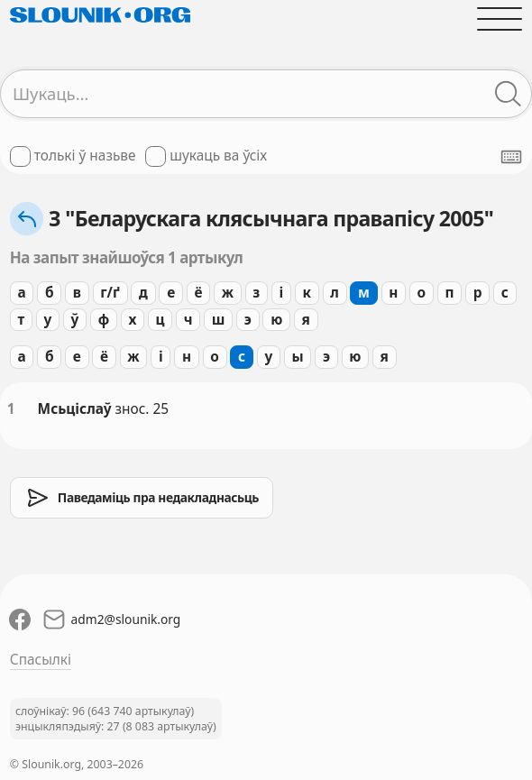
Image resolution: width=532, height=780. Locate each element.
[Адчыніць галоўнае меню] (500, 18)
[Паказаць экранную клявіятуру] (511, 157)
